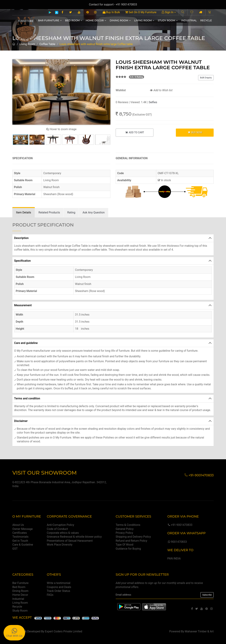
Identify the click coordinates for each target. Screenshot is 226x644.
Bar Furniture (50, 20)
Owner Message (23, 529)
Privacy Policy (124, 533)
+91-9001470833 (180, 525)
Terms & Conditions (128, 525)
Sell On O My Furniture (141, 12)
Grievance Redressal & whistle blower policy (74, 537)
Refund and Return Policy (131, 541)
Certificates (20, 533)
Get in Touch (20, 541)
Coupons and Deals (59, 587)
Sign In (169, 12)
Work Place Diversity (60, 545)
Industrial (189, 20)
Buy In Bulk (111, 12)
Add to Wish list (161, 90)
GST (15, 549)
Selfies (153, 102)
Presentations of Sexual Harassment (70, 541)
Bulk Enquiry (206, 78)
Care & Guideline (23, 545)
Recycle (206, 20)
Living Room (144, 20)
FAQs (50, 595)
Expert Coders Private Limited (63, 631)
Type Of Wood (124, 545)
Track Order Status (58, 591)
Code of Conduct (57, 529)
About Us (18, 525)
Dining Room (120, 20)
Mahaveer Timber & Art (199, 631)
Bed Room (74, 20)
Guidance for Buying (128, 549)
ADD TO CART (135, 132)
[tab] (24, 213)
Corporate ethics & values (63, 533)
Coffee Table (47, 44)
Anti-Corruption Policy (60, 525)
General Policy (125, 529)
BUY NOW (195, 132)
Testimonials (20, 537)
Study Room (168, 20)
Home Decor (96, 20)
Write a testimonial (59, 583)
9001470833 (177, 542)
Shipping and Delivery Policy (133, 537)
